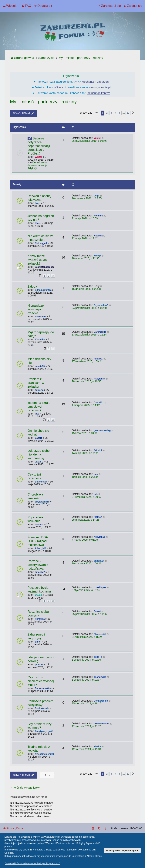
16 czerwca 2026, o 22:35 (87, 198)
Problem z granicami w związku (36, 383)
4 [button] (115, 113)
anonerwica (100, 677)
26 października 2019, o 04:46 (89, 141)
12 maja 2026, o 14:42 (85, 238)
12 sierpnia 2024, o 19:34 (86, 749)
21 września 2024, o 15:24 (87, 637)
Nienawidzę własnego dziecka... (36, 309)
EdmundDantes (43, 290)
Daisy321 (99, 402)
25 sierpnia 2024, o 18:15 (86, 704)
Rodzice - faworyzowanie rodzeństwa (38, 565)
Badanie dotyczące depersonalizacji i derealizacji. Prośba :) (40, 146)
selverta (39, 390)
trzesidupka (100, 587)
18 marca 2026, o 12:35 (86, 258)
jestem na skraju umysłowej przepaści (39, 407)
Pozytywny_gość (44, 731)
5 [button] (120, 113)
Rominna (99, 216)
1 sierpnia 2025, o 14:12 (86, 405)
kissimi (98, 746)
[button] (96, 113)
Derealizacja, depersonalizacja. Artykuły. (38, 165)
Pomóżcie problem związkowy (40, 703)
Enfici (38, 642)
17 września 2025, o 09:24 (87, 361)
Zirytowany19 (42, 502)
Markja (97, 256)
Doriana (39, 525)
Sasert (38, 438)
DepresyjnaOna (43, 688)
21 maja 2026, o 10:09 (85, 218)
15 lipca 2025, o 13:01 (85, 433)
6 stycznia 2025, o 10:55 (86, 590)
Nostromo (40, 317)
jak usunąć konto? (98, 93)
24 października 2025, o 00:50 (89, 308)
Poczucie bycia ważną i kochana (39, 590)
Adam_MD (40, 548)
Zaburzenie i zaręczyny (36, 636)
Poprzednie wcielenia (35, 519)
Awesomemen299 (44, 754)
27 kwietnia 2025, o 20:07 (87, 497)
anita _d (98, 657)
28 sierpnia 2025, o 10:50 (86, 381)
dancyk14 (99, 561)
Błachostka (41, 482)
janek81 (39, 665)
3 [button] (111, 113)
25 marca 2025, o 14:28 (86, 520)
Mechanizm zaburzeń (95, 82)
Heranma (40, 619)
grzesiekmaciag (102, 430)
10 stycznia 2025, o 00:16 (87, 564)
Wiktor (38, 157)
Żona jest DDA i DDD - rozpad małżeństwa (38, 541)
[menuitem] (26, 6)
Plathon (98, 517)
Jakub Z (39, 462)
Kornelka (40, 339)
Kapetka (98, 236)
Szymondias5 (101, 305)
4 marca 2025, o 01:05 (85, 540)
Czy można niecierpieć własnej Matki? (41, 681)
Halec (38, 223)
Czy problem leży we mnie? (40, 726)
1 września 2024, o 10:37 (86, 680)
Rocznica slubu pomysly (38, 614)
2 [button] (107, 113)
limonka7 (40, 572)
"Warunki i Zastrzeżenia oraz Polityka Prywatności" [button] (33, 863)
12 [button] (128, 113)
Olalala (39, 595)
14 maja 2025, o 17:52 (85, 453)
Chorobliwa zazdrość (35, 496)
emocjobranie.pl (100, 87)
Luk (96, 474)
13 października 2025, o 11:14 (89, 335)
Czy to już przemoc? (34, 476)
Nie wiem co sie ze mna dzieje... (41, 238)
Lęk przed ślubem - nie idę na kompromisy (41, 454)
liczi (37, 414)
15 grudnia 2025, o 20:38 (86, 289)
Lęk (96, 494)
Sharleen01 (100, 634)
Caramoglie (100, 332)
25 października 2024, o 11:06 (89, 614)
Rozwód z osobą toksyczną (39, 198)
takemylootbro (102, 724)
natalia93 (40, 366)
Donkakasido (42, 708)
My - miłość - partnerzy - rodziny (43, 102)
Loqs (38, 203)
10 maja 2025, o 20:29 (85, 477)
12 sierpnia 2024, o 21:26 (86, 726)
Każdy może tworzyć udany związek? (38, 260)
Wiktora (59, 87)
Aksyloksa (99, 379)
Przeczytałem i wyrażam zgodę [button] (122, 850)
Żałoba (32, 287)
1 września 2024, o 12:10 (86, 660)
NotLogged (41, 243)
